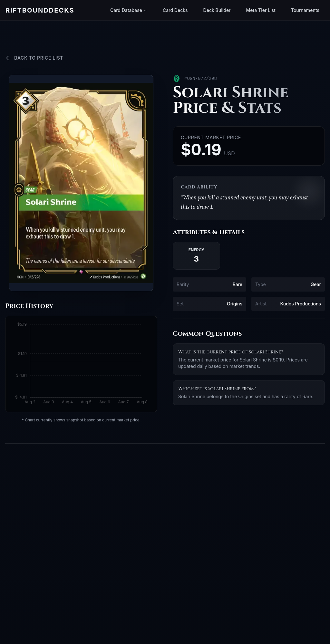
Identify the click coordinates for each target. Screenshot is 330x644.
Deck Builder (217, 10)
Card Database (129, 10)
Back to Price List (34, 58)
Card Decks (175, 10)
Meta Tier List (261, 10)
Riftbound (40, 10)
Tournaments (305, 10)
